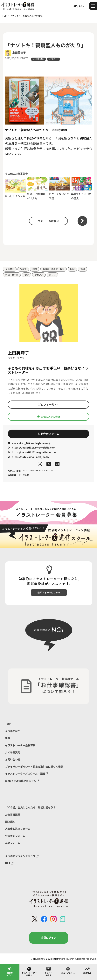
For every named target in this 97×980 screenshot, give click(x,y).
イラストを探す (48, 972)
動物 (83, 269)
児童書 (23, 269)
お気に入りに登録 (48, 417)
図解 (72, 269)
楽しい (52, 275)
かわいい (39, 275)
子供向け (10, 269)
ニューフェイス (68, 970)
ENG (82, 6)
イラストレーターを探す (29, 972)
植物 (26, 275)
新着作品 (87, 970)
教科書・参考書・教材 (53, 269)
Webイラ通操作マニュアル (22, 781)
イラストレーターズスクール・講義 (27, 774)
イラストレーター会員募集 (20, 745)
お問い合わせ (13, 759)
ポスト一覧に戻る (48, 221)
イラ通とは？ (13, 731)
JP (75, 6)
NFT (9, 863)
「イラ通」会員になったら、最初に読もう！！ (32, 807)
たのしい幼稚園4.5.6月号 (38, 188)
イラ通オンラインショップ (22, 856)
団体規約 (10, 822)
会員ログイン (49, 938)
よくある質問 (13, 752)
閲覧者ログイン (10, 972)
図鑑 (35, 269)
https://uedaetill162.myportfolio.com (32, 452)
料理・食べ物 (12, 275)
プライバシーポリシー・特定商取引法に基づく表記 (34, 767)
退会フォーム (13, 843)
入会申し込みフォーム (18, 829)
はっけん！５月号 (16, 188)
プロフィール (48, 404)
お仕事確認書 (13, 815)
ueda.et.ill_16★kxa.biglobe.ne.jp (30, 443)
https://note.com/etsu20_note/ (28, 457)
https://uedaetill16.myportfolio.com (31, 448)
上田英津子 (19, 53)
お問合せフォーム (49, 434)
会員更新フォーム (15, 836)
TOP (8, 724)
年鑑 (8, 738)
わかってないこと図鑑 (59, 188)
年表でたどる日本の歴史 (82, 188)
